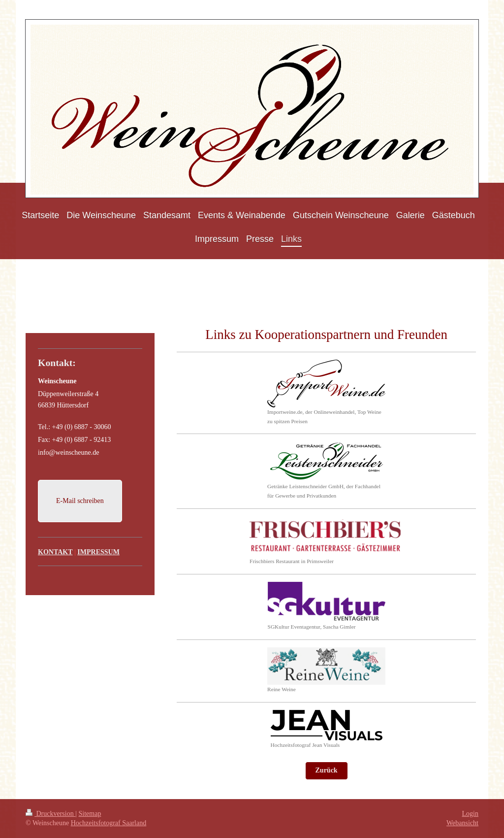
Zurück (327, 770)
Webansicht (462, 823)
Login (470, 814)
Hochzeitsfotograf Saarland (109, 823)
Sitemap (90, 814)
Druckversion (50, 814)
